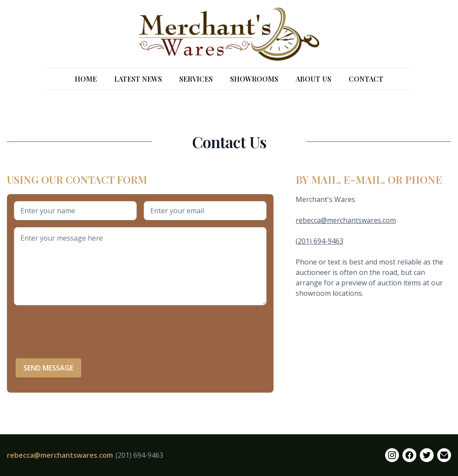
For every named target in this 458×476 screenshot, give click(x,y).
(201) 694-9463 (320, 241)
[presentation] (80, 329)
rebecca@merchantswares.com (346, 220)
